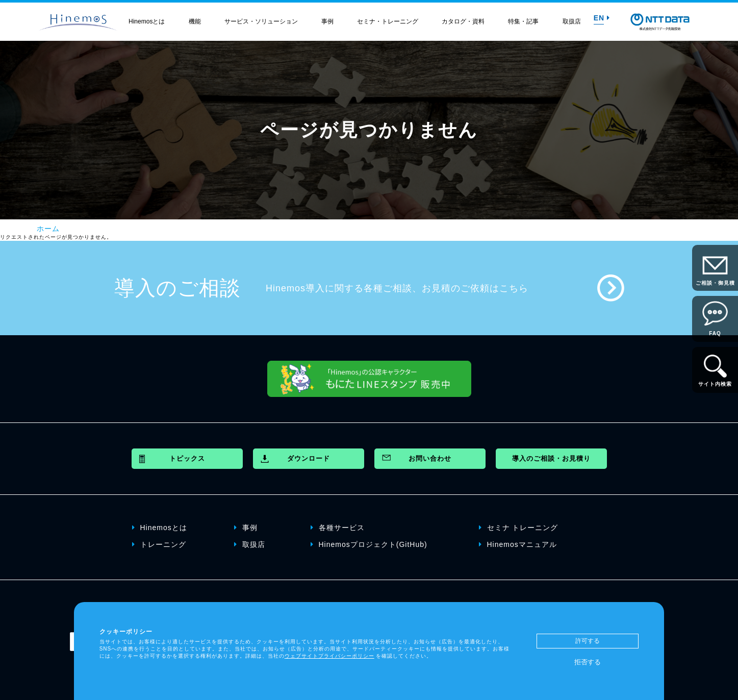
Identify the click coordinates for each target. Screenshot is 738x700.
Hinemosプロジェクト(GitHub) (369, 544)
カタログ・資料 (463, 21)
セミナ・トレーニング (388, 21)
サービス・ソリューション (261, 21)
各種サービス (338, 528)
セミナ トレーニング (519, 528)
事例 (327, 21)
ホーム (48, 229)
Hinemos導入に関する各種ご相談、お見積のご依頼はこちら (397, 288)
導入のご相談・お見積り (551, 458)
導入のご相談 (177, 288)
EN (602, 18)
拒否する (588, 662)
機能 (195, 21)
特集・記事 (523, 21)
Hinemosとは (147, 21)
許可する (588, 641)
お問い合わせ (430, 458)
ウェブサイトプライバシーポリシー (329, 656)
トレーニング (159, 544)
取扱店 (572, 21)
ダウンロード (309, 458)
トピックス (187, 458)
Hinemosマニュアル (518, 544)
